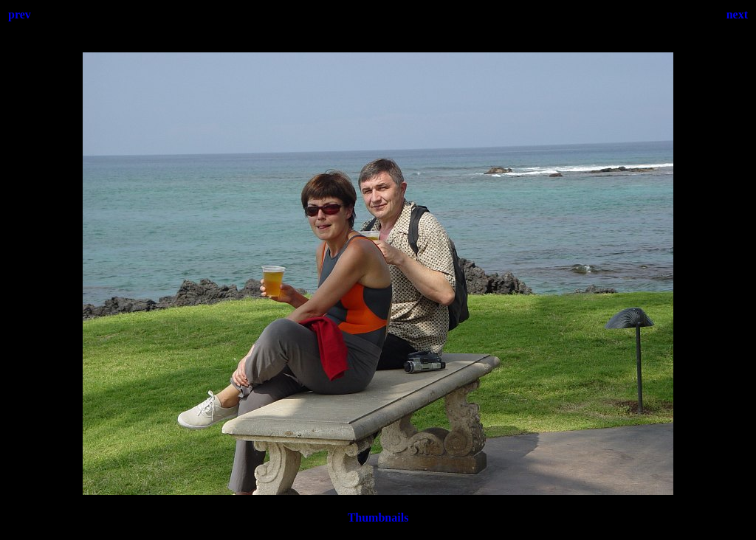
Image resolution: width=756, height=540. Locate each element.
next (737, 14)
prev (20, 14)
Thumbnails (378, 517)
